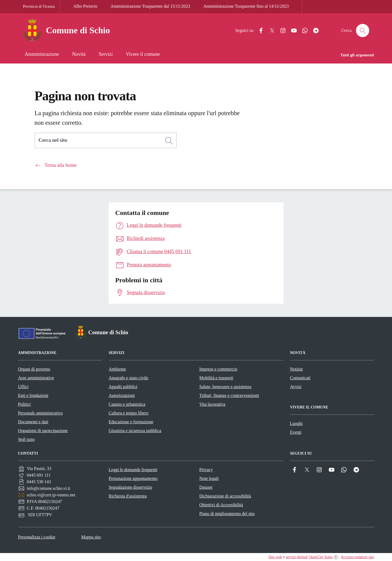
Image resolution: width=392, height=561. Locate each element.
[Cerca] (169, 141)
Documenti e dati (33, 422)
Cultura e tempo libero (129, 413)
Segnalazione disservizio (131, 487)
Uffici (23, 387)
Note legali (209, 478)
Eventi (296, 432)
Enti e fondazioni (33, 395)
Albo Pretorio (85, 6)
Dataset (206, 487)
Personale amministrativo (41, 413)
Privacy (206, 470)
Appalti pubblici (123, 387)
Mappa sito (91, 537)
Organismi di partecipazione (43, 431)
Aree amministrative (36, 378)
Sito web (275, 557)
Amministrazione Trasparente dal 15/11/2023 (150, 6)
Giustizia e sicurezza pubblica (135, 431)
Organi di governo (34, 369)
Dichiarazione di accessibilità (225, 496)
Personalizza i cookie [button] (37, 537)
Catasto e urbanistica (127, 404)
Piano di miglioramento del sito (227, 514)
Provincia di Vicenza (39, 6)
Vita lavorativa (212, 404)
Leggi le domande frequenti (133, 470)
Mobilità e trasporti (216, 378)
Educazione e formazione (131, 422)
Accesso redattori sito (357, 557)
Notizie (297, 369)
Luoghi (296, 423)
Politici (24, 404)
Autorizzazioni (122, 395)
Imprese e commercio (219, 369)
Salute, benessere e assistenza (225, 387)
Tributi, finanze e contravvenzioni (229, 395)
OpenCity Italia (321, 557)
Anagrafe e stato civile (129, 378)
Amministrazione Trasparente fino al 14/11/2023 (246, 6)
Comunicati (300, 378)
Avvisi (296, 387)
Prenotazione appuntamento (133, 478)
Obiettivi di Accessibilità (221, 505)
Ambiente (117, 369)
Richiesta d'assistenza (128, 496)
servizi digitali (297, 557)
